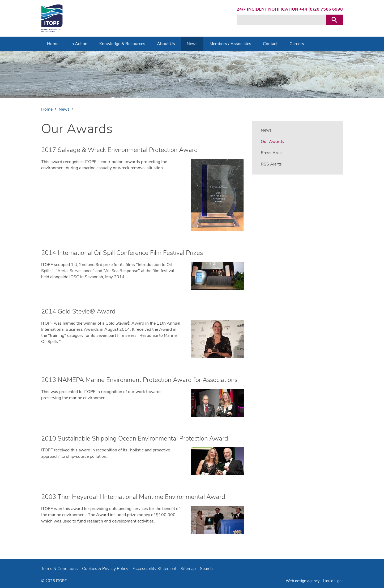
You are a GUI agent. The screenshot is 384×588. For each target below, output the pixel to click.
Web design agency (303, 581)
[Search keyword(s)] (281, 20)
